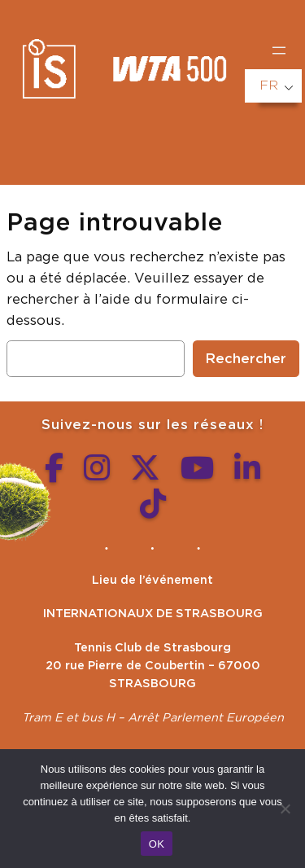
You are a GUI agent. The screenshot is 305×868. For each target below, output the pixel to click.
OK (157, 844)
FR (269, 85)
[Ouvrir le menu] (279, 50)
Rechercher (246, 359)
